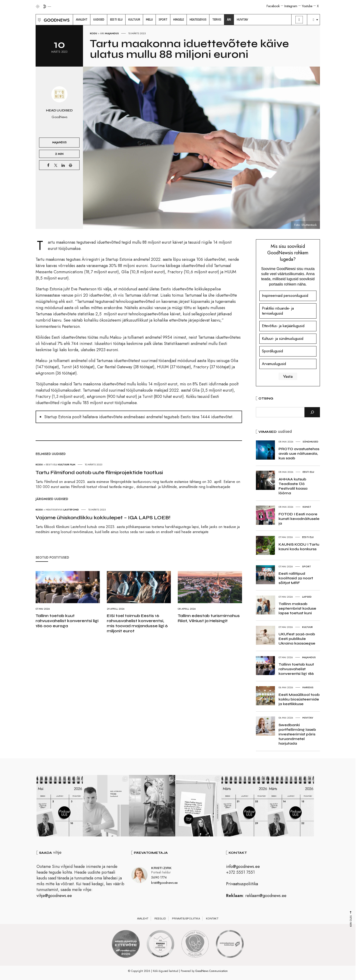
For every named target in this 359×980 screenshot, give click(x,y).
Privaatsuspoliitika (242, 884)
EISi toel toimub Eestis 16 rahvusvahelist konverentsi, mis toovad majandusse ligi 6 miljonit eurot (137, 623)
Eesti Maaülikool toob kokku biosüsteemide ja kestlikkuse (299, 699)
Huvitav (308, 718)
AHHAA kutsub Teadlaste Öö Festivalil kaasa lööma (293, 486)
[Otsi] (312, 412)
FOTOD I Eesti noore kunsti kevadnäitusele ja (299, 519)
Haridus (308, 687)
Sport (307, 566)
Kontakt (212, 919)
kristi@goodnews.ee (164, 882)
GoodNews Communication (212, 971)
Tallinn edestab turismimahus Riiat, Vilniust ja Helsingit (209, 618)
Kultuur (64, 464)
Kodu (94, 33)
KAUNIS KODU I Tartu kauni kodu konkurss (299, 547)
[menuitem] (82, 20)
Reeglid (160, 919)
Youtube (307, 6)
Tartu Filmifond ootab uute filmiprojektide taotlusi (99, 473)
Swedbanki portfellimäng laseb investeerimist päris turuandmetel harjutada (297, 734)
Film (73, 464)
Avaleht (143, 919)
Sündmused (310, 442)
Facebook (273, 6)
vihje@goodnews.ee (54, 896)
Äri (102, 33)
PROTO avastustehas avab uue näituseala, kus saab (299, 453)
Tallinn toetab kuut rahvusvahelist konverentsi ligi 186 (296, 669)
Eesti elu (52, 464)
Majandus (112, 33)
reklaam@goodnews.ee (266, 896)
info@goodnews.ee (243, 866)
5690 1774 (159, 877)
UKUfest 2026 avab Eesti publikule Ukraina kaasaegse (297, 639)
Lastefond (71, 510)
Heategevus (54, 510)
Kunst (307, 507)
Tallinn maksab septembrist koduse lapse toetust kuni (297, 608)
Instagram (291, 6)
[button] (39, 20)
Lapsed (307, 597)
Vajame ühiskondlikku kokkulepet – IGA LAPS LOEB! (103, 518)
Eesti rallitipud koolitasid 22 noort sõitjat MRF (296, 578)
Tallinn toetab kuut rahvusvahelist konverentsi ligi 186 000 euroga (67, 621)
